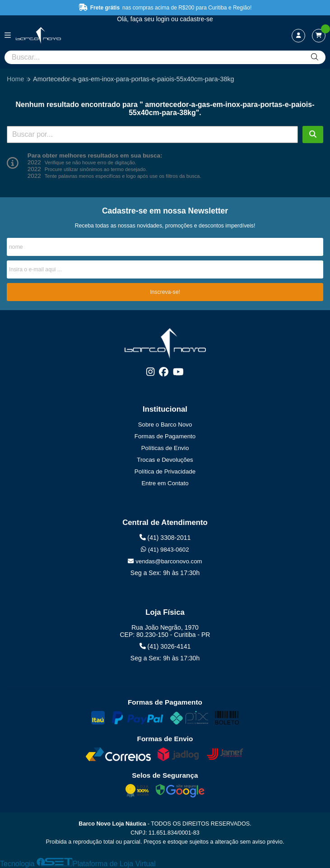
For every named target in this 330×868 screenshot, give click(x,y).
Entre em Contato (165, 483)
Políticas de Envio (165, 448)
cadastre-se (197, 19)
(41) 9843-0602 (165, 550)
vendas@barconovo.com (165, 561)
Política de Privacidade (165, 471)
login (164, 19)
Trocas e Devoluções (165, 460)
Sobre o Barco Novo (165, 425)
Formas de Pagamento (165, 436)
